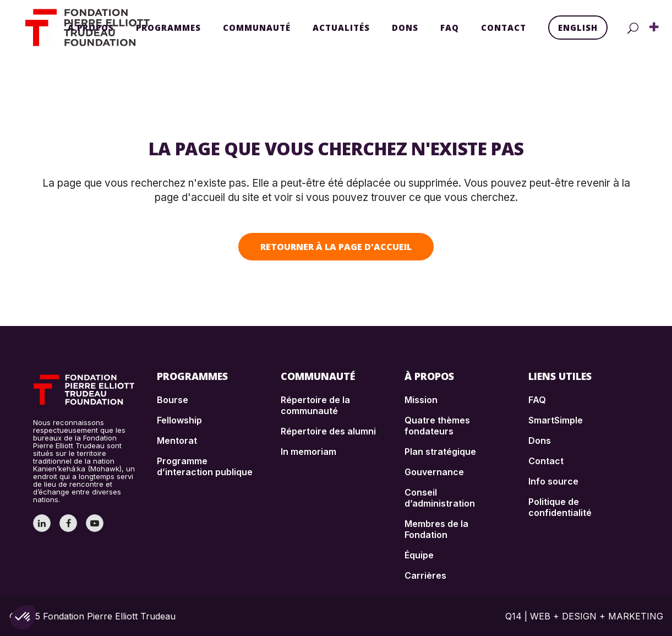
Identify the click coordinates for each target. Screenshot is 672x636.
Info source (553, 481)
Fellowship (179, 420)
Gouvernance (434, 472)
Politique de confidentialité (560, 507)
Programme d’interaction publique (205, 466)
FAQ (537, 400)
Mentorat (177, 441)
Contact (546, 461)
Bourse (173, 400)
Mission (421, 400)
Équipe (419, 555)
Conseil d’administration (440, 498)
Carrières (425, 575)
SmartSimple (556, 420)
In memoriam (308, 452)
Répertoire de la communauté (315, 405)
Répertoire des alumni (328, 431)
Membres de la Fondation (436, 529)
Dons (540, 441)
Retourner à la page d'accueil (336, 247)
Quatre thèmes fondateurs (437, 426)
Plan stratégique (440, 452)
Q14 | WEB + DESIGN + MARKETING (584, 616)
